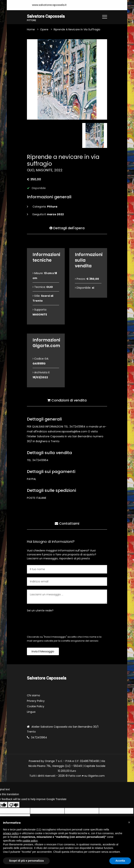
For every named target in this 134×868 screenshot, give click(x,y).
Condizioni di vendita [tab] (67, 400)
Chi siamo (33, 696)
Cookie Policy (36, 707)
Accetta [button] (120, 861)
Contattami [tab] (67, 523)
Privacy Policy (36, 701)
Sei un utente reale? (40, 611)
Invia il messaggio (43, 652)
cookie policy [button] (30, 841)
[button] (129, 822)
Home (31, 30)
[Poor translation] (14, 805)
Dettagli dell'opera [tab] (67, 228)
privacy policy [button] (11, 833)
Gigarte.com (96, 776)
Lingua (31, 712)
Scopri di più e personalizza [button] (26, 861)
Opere (44, 30)
